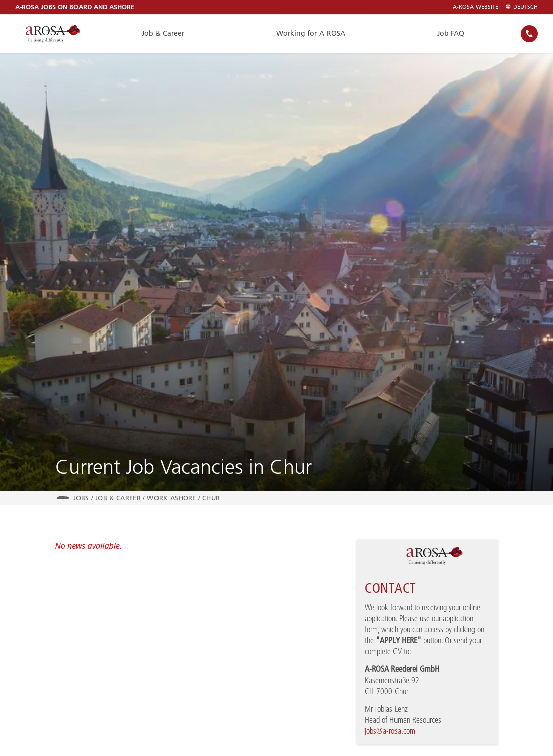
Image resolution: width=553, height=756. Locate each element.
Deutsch (522, 7)
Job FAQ (451, 33)
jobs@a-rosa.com (390, 731)
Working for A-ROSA (311, 33)
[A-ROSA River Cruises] (53, 34)
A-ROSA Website (476, 7)
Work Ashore (172, 498)
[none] (529, 34)
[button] (529, 34)
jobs (81, 498)
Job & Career (163, 33)
